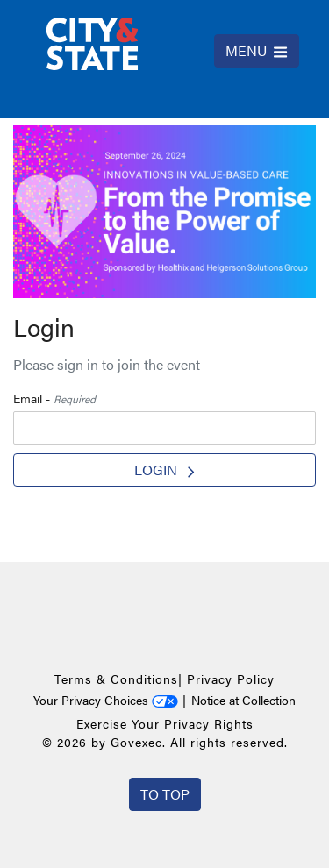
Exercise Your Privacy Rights (165, 723)
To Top (165, 794)
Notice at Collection (243, 700)
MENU (257, 50)
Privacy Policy (231, 679)
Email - (54, 398)
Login (164, 470)
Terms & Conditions (116, 679)
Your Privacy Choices (106, 700)
